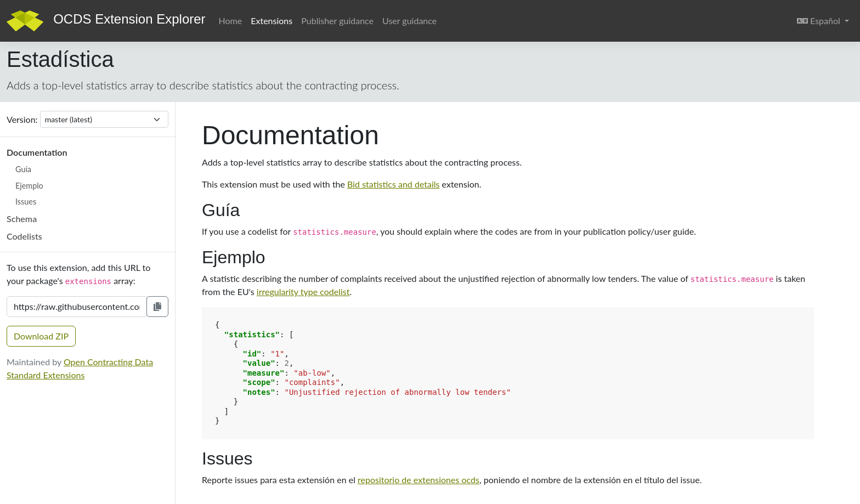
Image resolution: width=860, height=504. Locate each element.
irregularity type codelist (303, 291)
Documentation (37, 152)
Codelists (24, 236)
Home (231, 21)
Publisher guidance (337, 21)
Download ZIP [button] (41, 336)
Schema (22, 219)
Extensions (271, 21)
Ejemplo (29, 186)
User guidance (409, 21)
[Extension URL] (77, 307)
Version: (22, 119)
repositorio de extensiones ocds (418, 480)
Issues (26, 202)
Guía (23, 169)
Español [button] (825, 20)
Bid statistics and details (393, 184)
